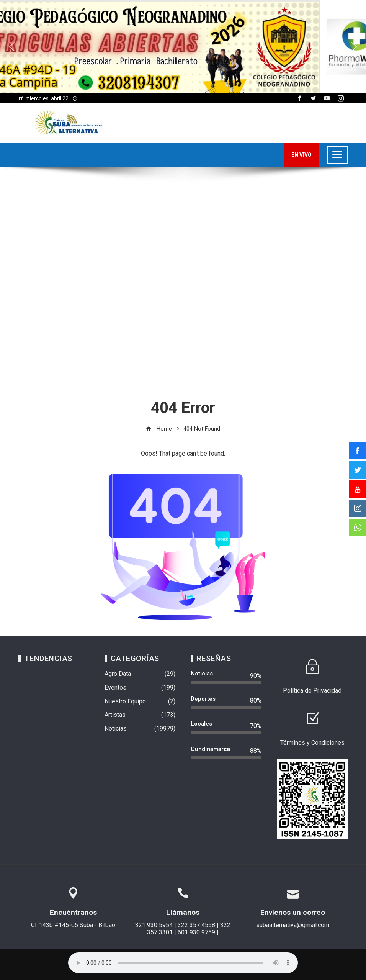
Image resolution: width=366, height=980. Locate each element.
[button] (183, 47)
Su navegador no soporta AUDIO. (183, 963)
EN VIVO (301, 155)
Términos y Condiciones (312, 743)
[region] (183, 47)
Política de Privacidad (312, 691)
